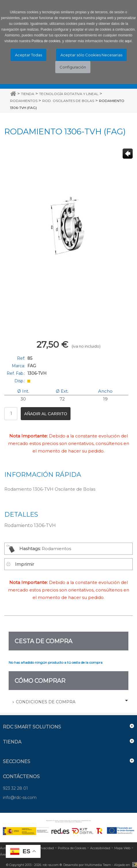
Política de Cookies (72, 848)
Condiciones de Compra (46, 702)
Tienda (28, 94)
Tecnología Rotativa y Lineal (69, 94)
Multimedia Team (98, 865)
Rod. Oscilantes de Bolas (68, 101)
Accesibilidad (100, 848)
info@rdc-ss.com (20, 797)
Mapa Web (122, 848)
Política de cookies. (46, 41)
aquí (128, 41)
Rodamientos (24, 101)
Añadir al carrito (46, 414)
